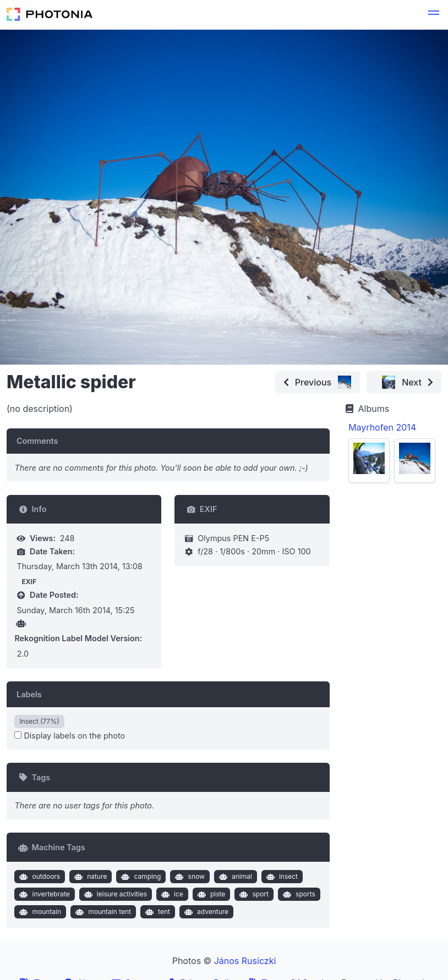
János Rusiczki (245, 961)
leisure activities (114, 894)
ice (171, 894)
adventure (205, 912)
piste (210, 894)
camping (140, 877)
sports (297, 894)
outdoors (39, 877)
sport (253, 894)
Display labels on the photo (70, 736)
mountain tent (102, 912)
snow (189, 877)
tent (157, 912)
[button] (434, 14)
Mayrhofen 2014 (382, 427)
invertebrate (43, 894)
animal (234, 877)
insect (281, 877)
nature (90, 877)
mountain (39, 912)
